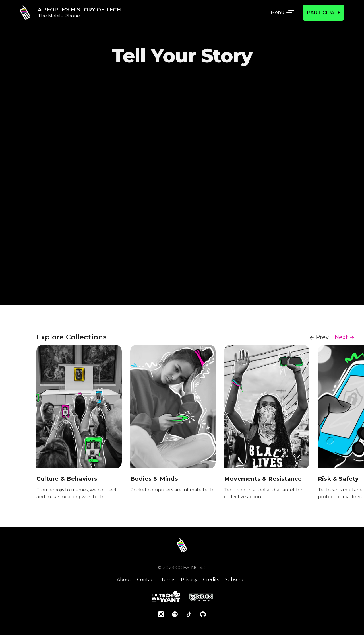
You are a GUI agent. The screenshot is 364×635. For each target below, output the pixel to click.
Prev (322, 337)
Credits (211, 580)
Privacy (189, 580)
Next (341, 337)
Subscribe (236, 580)
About (124, 580)
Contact (146, 580)
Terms (168, 580)
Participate (324, 13)
